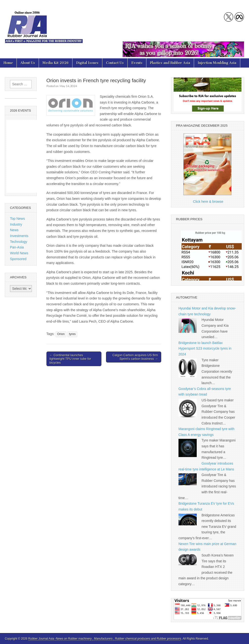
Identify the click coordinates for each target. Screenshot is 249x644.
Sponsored (18, 259)
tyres (72, 334)
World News (19, 253)
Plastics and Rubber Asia (170, 63)
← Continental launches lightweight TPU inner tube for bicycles (70, 359)
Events (137, 63)
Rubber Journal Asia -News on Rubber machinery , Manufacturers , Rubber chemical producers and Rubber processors (105, 639)
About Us (28, 63)
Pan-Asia (17, 247)
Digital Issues (87, 63)
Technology (19, 242)
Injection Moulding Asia (217, 63)
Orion (61, 334)
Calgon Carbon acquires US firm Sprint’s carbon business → (135, 357)
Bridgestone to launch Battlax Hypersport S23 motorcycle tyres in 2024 (205, 348)
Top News (17, 219)
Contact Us (115, 63)
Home (8, 63)
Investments (19, 236)
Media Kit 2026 (56, 63)
